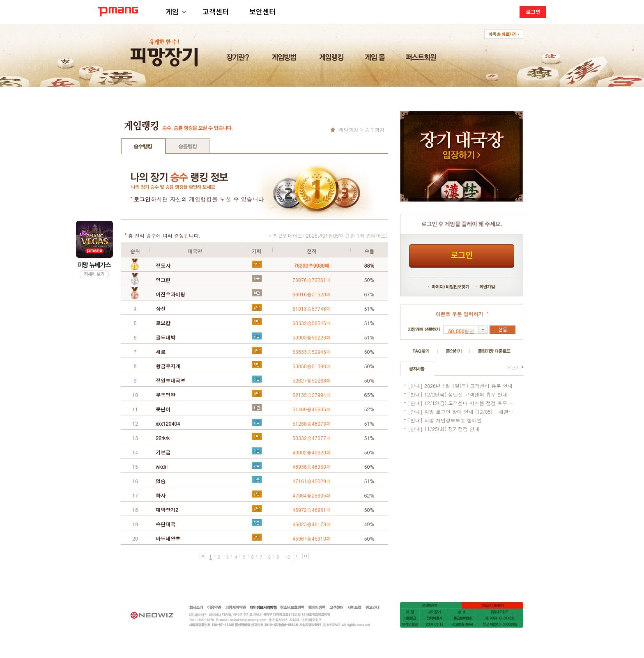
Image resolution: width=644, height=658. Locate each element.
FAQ (421, 351)
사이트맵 (354, 608)
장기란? (239, 59)
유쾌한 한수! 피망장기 (165, 48)
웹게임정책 (317, 608)
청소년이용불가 (492, 605)
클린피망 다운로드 (494, 351)
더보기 (513, 368)
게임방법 (285, 59)
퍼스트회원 (422, 59)
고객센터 (216, 11)
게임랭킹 (332, 59)
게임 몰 (376, 59)
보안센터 (262, 11)
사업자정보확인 (315, 625)
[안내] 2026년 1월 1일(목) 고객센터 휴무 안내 (460, 386)
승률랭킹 (188, 146)
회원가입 (485, 287)
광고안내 (373, 608)
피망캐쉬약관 (236, 608)
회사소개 (197, 608)
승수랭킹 (143, 146)
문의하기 (454, 351)
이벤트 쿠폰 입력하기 (459, 314)
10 (288, 556)
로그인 (533, 12)
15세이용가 (431, 605)
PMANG (118, 12)
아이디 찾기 (436, 287)
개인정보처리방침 (263, 608)
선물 (503, 330)
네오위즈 (156, 615)
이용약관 (215, 608)
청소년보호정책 (292, 608)
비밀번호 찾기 (458, 287)
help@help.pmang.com (277, 620)
